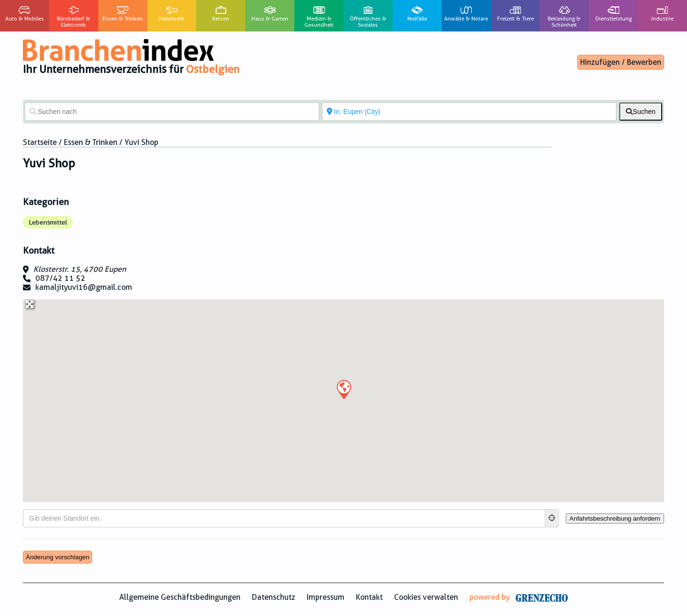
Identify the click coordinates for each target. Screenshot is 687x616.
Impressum (326, 597)
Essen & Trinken (91, 142)
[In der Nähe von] (469, 112)
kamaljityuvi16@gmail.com (84, 287)
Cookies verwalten (426, 597)
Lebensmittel (48, 222)
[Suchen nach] (172, 112)
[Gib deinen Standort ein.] (284, 518)
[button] (343, 389)
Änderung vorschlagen (57, 557)
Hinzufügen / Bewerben (621, 62)
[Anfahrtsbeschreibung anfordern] (615, 518)
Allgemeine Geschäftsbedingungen (180, 597)
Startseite (40, 142)
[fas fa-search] (641, 112)
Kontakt (369, 597)
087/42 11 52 (60, 278)
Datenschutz (274, 597)
